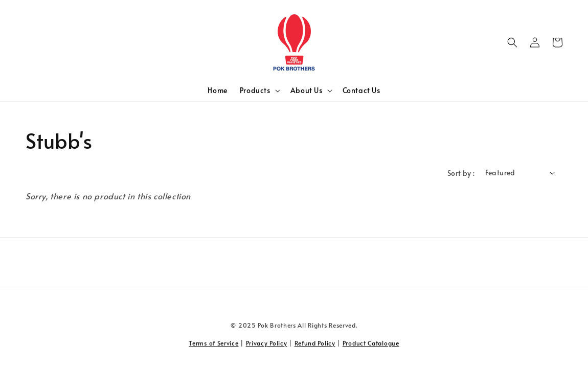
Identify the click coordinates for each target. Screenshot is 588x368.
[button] (512, 42)
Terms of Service (213, 343)
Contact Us (361, 90)
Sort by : (461, 173)
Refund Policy (315, 343)
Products (255, 90)
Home (217, 90)
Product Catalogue (371, 343)
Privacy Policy (267, 343)
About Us (307, 90)
